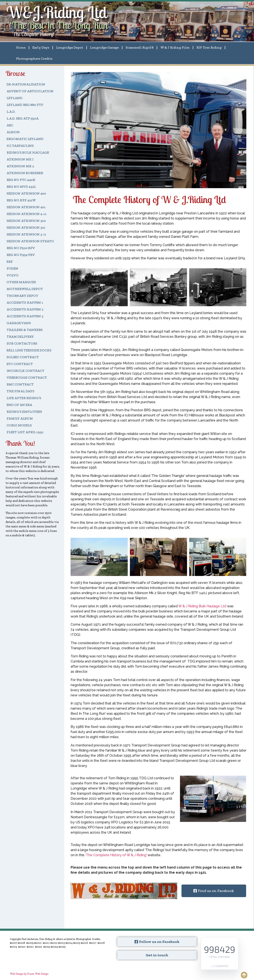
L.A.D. (11, 112)
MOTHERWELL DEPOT (25, 289)
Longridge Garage (104, 47)
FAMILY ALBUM (20, 418)
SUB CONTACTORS (22, 343)
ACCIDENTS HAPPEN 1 (25, 302)
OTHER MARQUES (21, 282)
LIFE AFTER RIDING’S (24, 398)
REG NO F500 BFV (21, 248)
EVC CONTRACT (20, 364)
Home (21, 47)
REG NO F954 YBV (21, 255)
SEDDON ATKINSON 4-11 (27, 214)
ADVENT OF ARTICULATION (30, 91)
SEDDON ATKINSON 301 (26, 227)
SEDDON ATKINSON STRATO (30, 241)
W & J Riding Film (175, 47)
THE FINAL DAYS (20, 391)
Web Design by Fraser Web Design (29, 974)
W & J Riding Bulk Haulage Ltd (202, 606)
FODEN (12, 268)
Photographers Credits (34, 58)
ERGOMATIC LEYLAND (25, 139)
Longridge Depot (70, 47)
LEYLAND (15, 98)
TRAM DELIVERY (20, 337)
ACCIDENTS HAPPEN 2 (25, 309)
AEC (10, 125)
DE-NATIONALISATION (26, 84)
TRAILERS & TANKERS (25, 330)
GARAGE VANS (19, 323)
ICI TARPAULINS (20, 146)
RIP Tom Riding (209, 47)
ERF (10, 262)
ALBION (13, 132)
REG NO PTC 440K (21, 180)
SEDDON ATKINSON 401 (26, 207)
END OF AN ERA (19, 405)
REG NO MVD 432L (21, 187)
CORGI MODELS (19, 425)
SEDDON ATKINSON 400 (26, 193)
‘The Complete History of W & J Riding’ (116, 855)
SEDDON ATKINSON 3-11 (26, 234)
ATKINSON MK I (20, 159)
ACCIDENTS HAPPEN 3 (25, 316)
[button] (151, 185)
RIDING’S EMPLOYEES (24, 412)
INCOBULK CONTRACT (25, 371)
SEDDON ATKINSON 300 (26, 221)
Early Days (41, 47)
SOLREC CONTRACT (23, 357)
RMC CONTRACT (20, 384)
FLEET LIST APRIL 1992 (25, 432)
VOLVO (13, 275)
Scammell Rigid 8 (140, 47)
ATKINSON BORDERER (25, 173)
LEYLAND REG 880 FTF (25, 105)
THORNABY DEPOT (22, 296)
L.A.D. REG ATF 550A (23, 118)
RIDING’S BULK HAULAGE (28, 152)
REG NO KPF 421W (21, 200)
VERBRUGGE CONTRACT (27, 377)
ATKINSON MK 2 (20, 166)
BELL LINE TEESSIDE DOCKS (29, 350)
